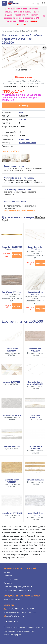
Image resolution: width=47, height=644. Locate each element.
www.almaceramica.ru (13, 599)
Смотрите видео (23, 77)
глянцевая (24, 139)
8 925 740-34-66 (28, 609)
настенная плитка (28, 143)
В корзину (23, 105)
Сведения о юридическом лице (17, 590)
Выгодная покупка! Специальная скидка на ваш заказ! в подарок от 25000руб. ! (22, 97)
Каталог (7, 572)
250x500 (23, 119)
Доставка (8, 576)
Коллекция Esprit (11, 151)
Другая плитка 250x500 (22, 321)
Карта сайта (11, 622)
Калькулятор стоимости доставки (20, 211)
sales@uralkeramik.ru (15, 616)
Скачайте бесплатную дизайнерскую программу (20, 192)
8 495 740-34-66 (13, 609)
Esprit (22, 112)
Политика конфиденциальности (18, 587)
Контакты (8, 583)
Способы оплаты (11, 579)
